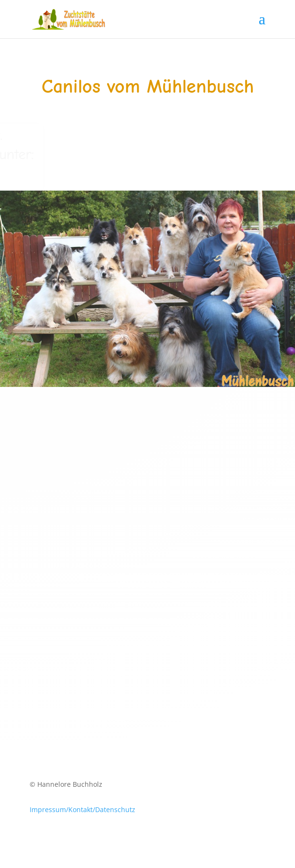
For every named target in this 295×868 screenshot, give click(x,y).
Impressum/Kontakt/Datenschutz (82, 809)
